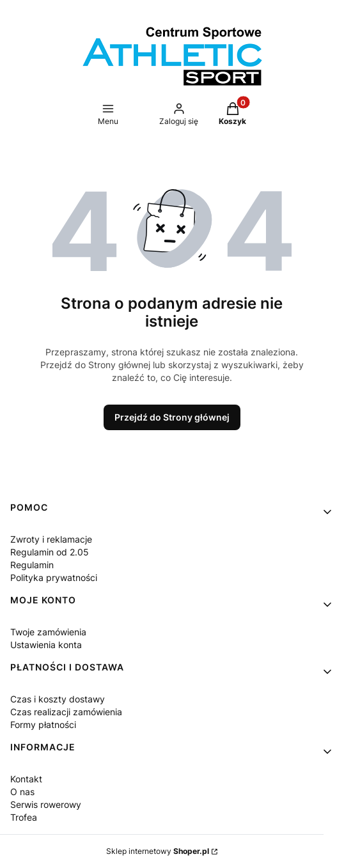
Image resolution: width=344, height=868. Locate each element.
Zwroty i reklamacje (51, 539)
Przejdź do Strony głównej (172, 417)
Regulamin (32, 565)
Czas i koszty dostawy (58, 699)
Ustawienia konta (46, 645)
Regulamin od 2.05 (50, 552)
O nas (22, 792)
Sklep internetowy (158, 851)
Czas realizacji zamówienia (66, 712)
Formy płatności (43, 725)
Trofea (24, 817)
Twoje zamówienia (48, 632)
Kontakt (26, 779)
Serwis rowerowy (46, 804)
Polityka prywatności (54, 577)
